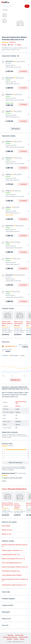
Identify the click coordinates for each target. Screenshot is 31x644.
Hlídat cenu (15, 380)
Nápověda (10, 635)
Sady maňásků (6, 526)
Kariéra (22, 639)
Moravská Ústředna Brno (21, 402)
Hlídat (11, 45)
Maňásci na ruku (6, 534)
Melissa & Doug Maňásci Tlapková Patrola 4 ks (15, 567)
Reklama (10, 639)
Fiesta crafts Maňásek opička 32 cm (12, 563)
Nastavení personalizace (10, 637)
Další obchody (15, 129)
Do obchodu (23, 71)
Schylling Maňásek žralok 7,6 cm (11, 555)
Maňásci (5, 10)
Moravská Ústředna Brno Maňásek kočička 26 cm (15, 546)
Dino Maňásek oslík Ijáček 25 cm (11, 571)
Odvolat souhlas (23, 637)
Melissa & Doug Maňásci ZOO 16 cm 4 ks (13, 559)
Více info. (11, 470)
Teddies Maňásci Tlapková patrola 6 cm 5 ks (14, 585)
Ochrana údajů (19, 635)
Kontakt (16, 639)
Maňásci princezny (7, 530)
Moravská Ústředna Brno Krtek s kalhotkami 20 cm (15, 580)
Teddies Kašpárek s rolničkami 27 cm (12, 550)
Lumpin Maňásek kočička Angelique (12, 575)
